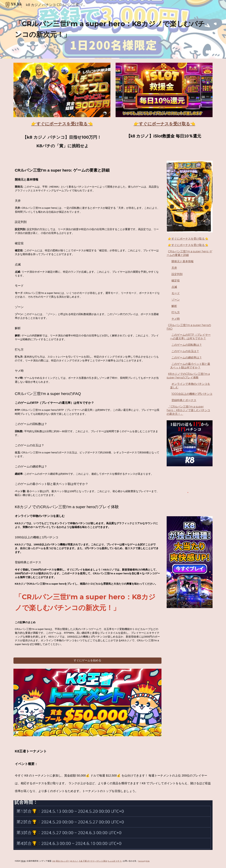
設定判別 (177, 274)
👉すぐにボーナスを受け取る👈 (188, 239)
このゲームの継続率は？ (187, 358)
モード (176, 293)
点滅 (174, 287)
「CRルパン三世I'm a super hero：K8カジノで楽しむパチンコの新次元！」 (188, 410)
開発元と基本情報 (183, 261)
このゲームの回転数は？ (187, 345)
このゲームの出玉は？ (185, 351)
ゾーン (176, 300)
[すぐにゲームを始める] (87, 661)
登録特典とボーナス (184, 400)
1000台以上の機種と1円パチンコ (192, 394)
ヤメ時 (176, 319)
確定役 (176, 281)
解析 (174, 306)
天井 (174, 268)
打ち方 (176, 312)
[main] (113, 29)
